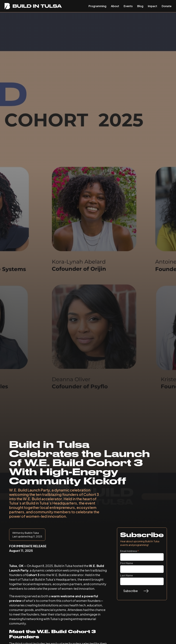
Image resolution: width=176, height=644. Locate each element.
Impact (152, 6)
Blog (140, 6)
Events (128, 6)
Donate (167, 6)
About (115, 6)
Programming (97, 6)
